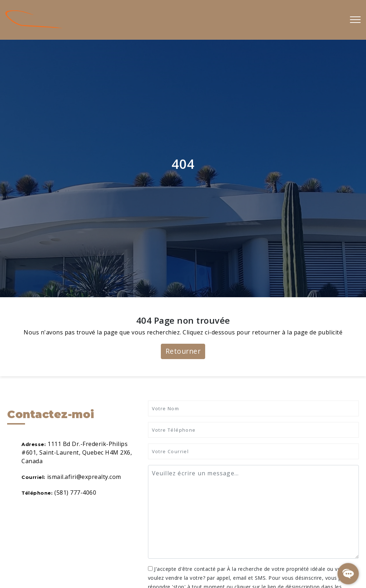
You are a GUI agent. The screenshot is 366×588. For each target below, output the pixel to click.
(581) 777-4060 (75, 493)
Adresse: (34, 444)
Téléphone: (37, 493)
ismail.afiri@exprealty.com (84, 477)
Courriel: (33, 477)
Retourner (183, 351)
